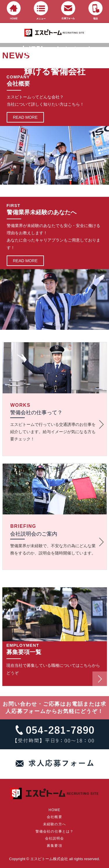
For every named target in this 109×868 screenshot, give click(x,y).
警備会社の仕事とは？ (55, 831)
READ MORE (25, 117)
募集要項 (54, 846)
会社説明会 (55, 838)
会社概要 (54, 817)
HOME (54, 810)
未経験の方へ (54, 824)
